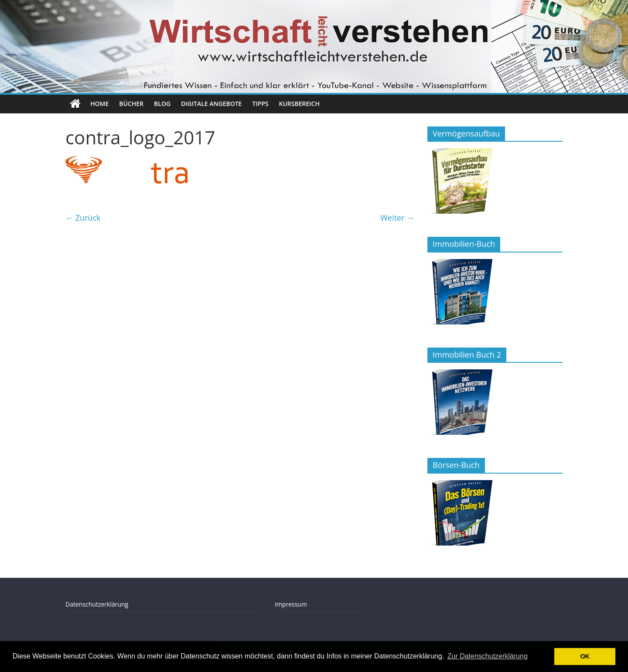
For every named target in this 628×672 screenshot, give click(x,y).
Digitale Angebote (211, 104)
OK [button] (585, 656)
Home (99, 104)
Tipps (260, 104)
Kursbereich (299, 104)
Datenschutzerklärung (97, 604)
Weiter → (397, 218)
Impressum (291, 604)
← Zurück (83, 218)
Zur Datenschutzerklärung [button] (488, 656)
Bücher (131, 104)
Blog (162, 104)
